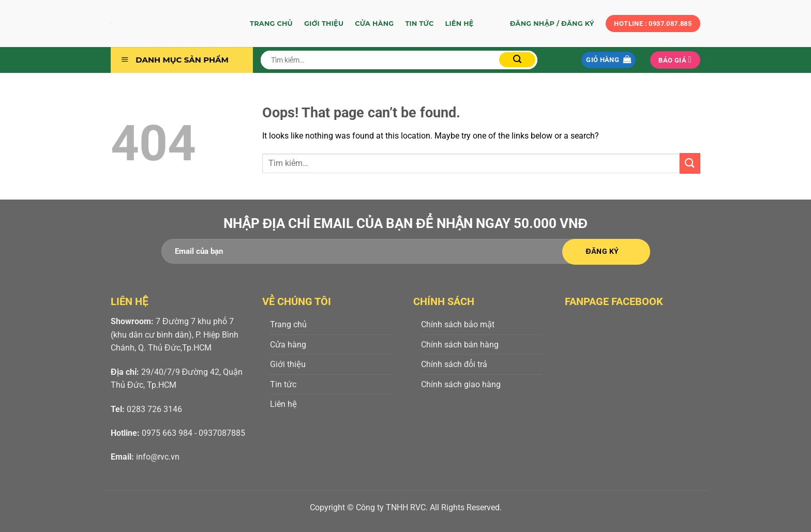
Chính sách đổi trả (454, 364)
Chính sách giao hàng (461, 384)
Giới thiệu (324, 24)
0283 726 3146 (154, 409)
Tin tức (419, 24)
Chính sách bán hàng (460, 345)
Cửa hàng (374, 24)
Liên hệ (460, 24)
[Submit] (517, 60)
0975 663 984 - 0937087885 (193, 433)
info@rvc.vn (158, 457)
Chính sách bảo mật (458, 324)
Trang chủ (271, 24)
